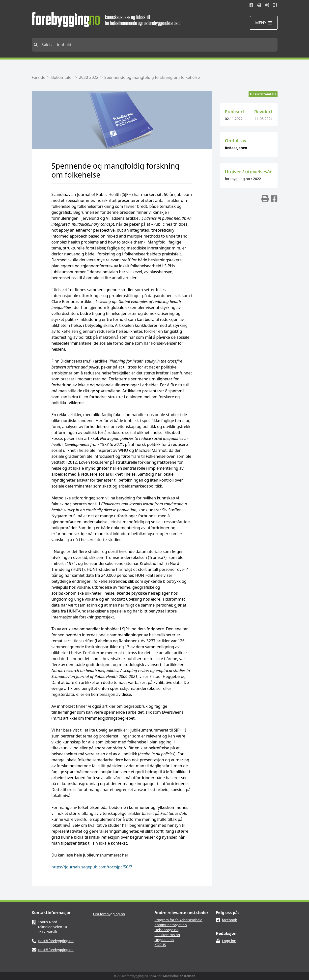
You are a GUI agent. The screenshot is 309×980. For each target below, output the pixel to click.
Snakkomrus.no (167, 935)
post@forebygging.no (56, 941)
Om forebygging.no (109, 914)
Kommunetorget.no (171, 925)
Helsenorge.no (167, 930)
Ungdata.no (164, 940)
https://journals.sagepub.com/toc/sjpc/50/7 (92, 867)
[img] (265, 199)
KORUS (160, 945)
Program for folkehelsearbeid (179, 920)
